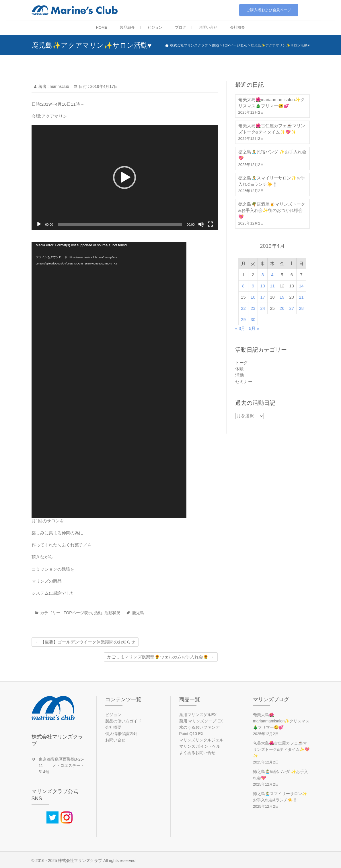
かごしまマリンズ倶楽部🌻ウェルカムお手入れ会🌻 (161, 657)
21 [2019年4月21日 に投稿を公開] (301, 297)
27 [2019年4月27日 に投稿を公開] (292, 308)
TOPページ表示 (78, 613)
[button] (124, 177)
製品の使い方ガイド (123, 721)
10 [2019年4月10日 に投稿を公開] (263, 286)
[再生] (39, 224)
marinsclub (59, 86)
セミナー (244, 381)
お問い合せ (208, 27)
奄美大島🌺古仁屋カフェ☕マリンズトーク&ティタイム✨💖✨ (272, 129)
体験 (239, 369)
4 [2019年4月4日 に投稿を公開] (272, 275)
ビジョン (155, 27)
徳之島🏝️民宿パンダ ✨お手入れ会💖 (272, 155)
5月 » (254, 328)
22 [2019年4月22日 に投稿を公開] (243, 308)
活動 (98, 613)
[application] (125, 178)
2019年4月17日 (104, 86)
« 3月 (240, 328)
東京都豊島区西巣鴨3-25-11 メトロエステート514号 (62, 765)
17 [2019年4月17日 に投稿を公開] (263, 297)
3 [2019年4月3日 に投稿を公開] (263, 275)
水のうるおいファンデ (199, 727)
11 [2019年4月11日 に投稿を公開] (272, 286)
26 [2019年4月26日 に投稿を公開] (282, 308)
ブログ (181, 27)
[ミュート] (201, 224)
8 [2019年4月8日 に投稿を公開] (243, 286)
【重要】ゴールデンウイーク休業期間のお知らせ (85, 642)
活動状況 (112, 613)
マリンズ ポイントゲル (200, 746)
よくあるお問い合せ (197, 753)
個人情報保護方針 (121, 734)
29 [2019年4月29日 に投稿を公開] (243, 319)
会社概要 (237, 27)
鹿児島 (138, 613)
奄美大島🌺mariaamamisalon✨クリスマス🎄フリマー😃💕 (271, 103)
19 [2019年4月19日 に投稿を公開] (282, 297)
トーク (242, 363)
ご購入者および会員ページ (269, 10)
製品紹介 (127, 27)
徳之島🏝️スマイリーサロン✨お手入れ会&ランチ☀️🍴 (272, 181)
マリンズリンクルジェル (201, 740)
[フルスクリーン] (210, 224)
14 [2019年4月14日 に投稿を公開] (301, 286)
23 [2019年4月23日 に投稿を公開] (253, 308)
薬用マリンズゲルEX (198, 715)
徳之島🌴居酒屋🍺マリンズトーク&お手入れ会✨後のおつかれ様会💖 (272, 210)
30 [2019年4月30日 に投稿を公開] (253, 319)
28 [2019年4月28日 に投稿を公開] (301, 308)
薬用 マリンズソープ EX (201, 721)
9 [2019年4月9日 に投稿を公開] (253, 286)
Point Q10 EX (191, 734)
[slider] (120, 224)
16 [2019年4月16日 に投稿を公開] (253, 297)
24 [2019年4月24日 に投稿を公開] (263, 308)
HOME (102, 27)
